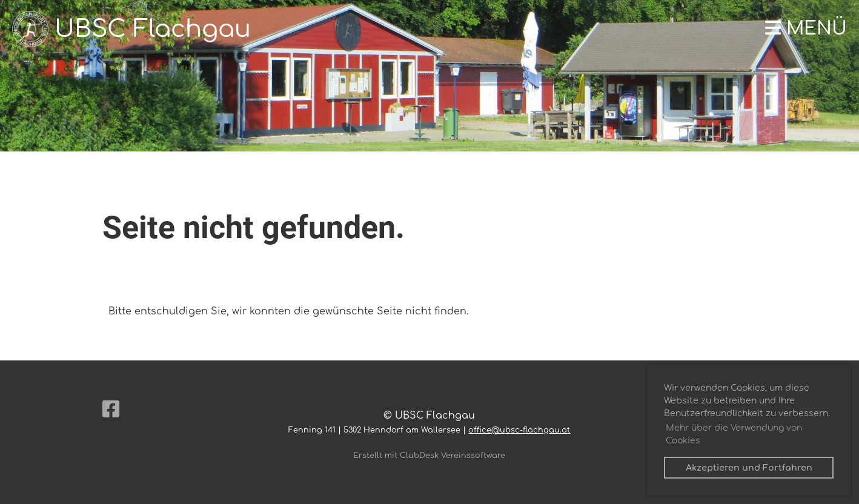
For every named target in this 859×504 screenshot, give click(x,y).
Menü (806, 29)
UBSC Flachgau (153, 29)
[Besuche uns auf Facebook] (111, 410)
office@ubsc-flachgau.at (519, 430)
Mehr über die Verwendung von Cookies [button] (734, 434)
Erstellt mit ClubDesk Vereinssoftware (429, 456)
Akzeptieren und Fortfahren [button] (749, 468)
